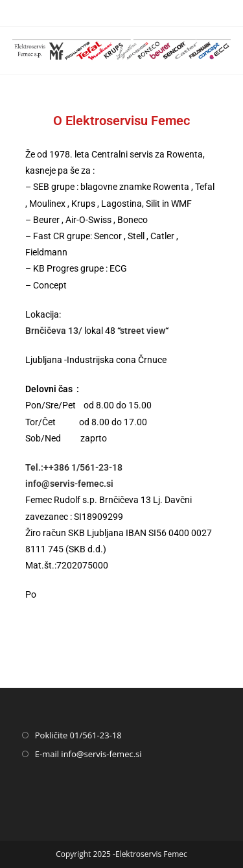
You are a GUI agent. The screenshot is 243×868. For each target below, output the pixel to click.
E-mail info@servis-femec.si (88, 754)
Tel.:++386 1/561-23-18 (74, 467)
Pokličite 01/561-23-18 (78, 735)
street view (143, 331)
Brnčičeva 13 (52, 331)
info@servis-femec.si (69, 484)
